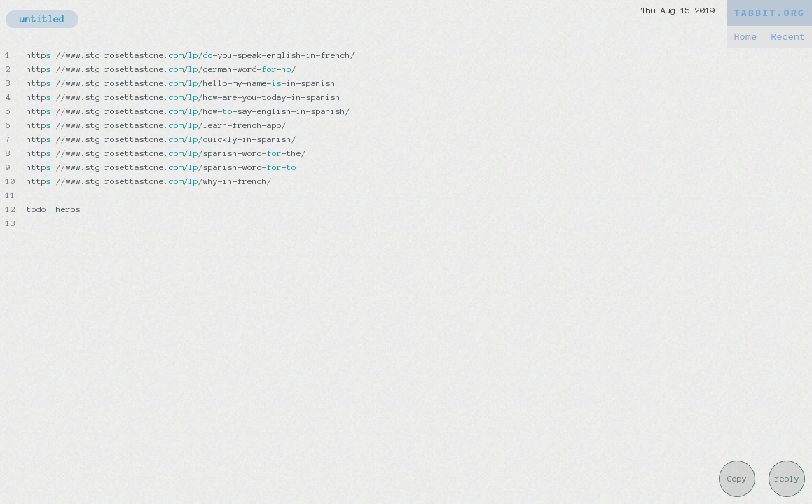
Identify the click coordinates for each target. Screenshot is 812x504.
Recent (788, 37)
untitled (42, 19)
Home (745, 37)
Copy (737, 479)
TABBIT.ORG (769, 13)
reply (787, 479)
